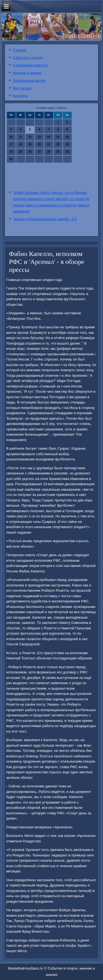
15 (58, 137)
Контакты (21, 96)
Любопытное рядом (29, 80)
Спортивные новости (30, 65)
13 (39, 137)
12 (30, 137)
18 (20, 144)
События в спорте (28, 58)
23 (67, 144)
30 (67, 152)
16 (67, 137)
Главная (20, 50)
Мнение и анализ (27, 73)
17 (11, 144)
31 (11, 159)
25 (20, 152)
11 (20, 137)
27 (39, 152)
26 (30, 152)
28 (48, 152)
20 (39, 144)
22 (58, 144)
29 (58, 152)
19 (30, 144)
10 (11, 137)
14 (48, 137)
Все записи (22, 88)
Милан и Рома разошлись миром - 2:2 (45, 219)
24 (11, 152)
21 (48, 144)
